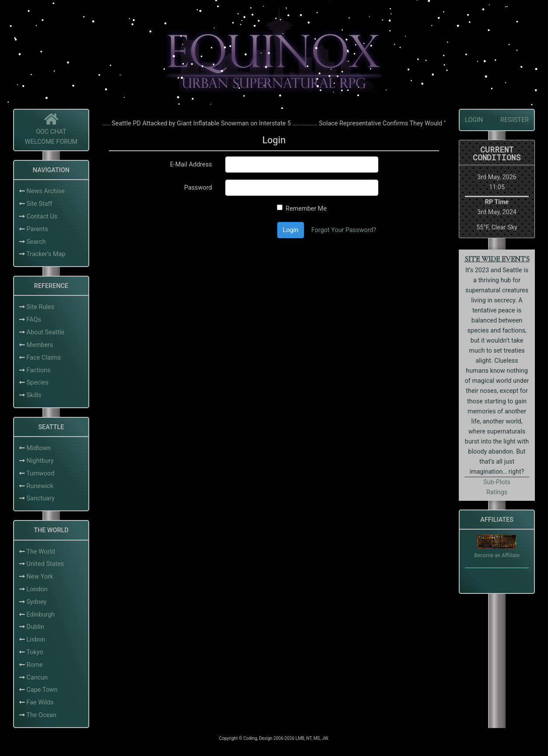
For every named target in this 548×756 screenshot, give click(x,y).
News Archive (46, 191)
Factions (39, 370)
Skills (34, 395)
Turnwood (40, 473)
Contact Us (42, 217)
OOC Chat (51, 132)
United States (45, 564)
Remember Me (306, 209)
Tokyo (35, 652)
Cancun (37, 678)
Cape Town (42, 690)
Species (38, 383)
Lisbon (36, 640)
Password (198, 188)
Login (291, 230)
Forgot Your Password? (344, 230)
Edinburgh (41, 615)
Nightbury (40, 461)
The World (40, 552)
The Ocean (41, 715)
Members (40, 345)
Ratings (497, 492)
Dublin (35, 627)
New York (40, 577)
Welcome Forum (51, 142)
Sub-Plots (497, 482)
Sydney (37, 602)
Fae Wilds (40, 702)
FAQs (34, 320)
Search (36, 242)
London (37, 589)
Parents (37, 229)
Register (515, 120)
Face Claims (44, 358)
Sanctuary (41, 498)
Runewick (40, 486)
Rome (35, 665)
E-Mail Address (191, 165)
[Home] (51, 122)
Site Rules (40, 307)
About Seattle (45, 332)
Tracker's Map (46, 254)
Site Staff (40, 204)
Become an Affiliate (497, 555)
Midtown (39, 448)
